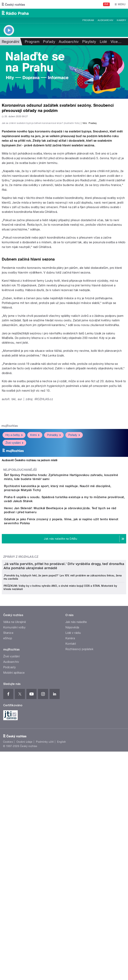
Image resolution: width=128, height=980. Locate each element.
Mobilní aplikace (14, 860)
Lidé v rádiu (73, 820)
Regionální (11, 42)
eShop (8, 825)
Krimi (35, 507)
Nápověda (72, 814)
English (61, 929)
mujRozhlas (10, 498)
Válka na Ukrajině (15, 809)
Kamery (121, 20)
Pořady (49, 42)
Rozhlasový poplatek (79, 836)
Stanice (8, 820)
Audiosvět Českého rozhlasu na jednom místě (30, 532)
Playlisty (89, 42)
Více (116, 42)
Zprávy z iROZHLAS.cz (21, 661)
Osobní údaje (24, 929)
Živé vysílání (14, 515)
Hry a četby (14, 507)
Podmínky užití (45, 929)
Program (88, 20)
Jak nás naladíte (76, 809)
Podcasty (10, 854)
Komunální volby (14, 814)
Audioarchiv (105, 20)
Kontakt (71, 831)
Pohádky (54, 507)
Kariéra (70, 825)
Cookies (8, 929)
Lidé (103, 42)
